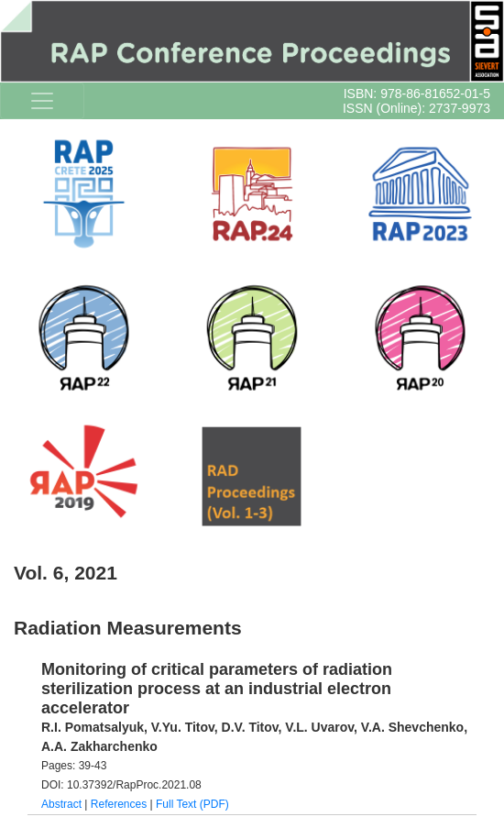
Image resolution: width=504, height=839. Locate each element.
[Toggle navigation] (42, 101)
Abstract (61, 804)
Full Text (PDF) (192, 804)
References (119, 804)
